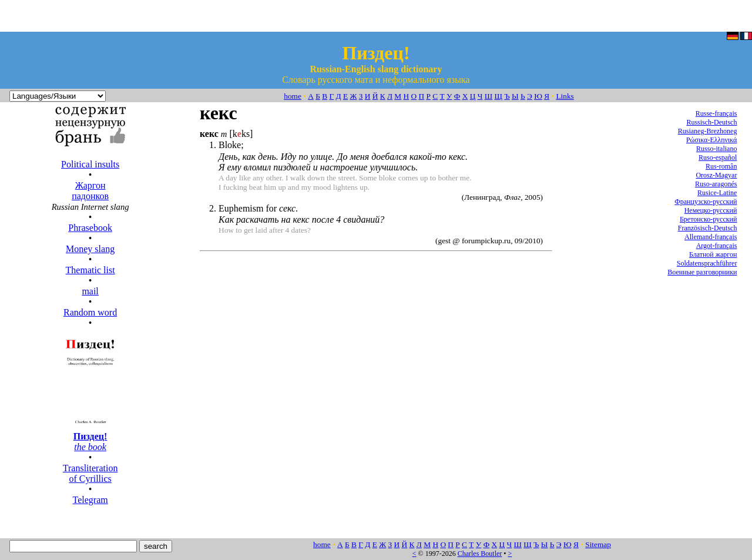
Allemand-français (711, 237)
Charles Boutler (480, 554)
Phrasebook (90, 228)
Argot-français (717, 246)
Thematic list (90, 270)
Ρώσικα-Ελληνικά (712, 140)
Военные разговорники (702, 272)
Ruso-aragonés (716, 184)
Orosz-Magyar (716, 175)
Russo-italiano (716, 149)
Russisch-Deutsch (711, 122)
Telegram (90, 500)
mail (90, 291)
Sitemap (598, 544)
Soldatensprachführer (707, 263)
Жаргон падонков (90, 191)
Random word (90, 312)
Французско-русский (706, 202)
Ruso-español (718, 157)
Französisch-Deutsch (708, 228)
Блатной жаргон (713, 254)
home (293, 96)
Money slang (90, 249)
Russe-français (716, 113)
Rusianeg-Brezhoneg (708, 131)
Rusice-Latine (717, 193)
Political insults (90, 164)
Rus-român (721, 166)
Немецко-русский (711, 210)
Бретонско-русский (708, 219)
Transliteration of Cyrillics (90, 473)
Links (565, 96)
